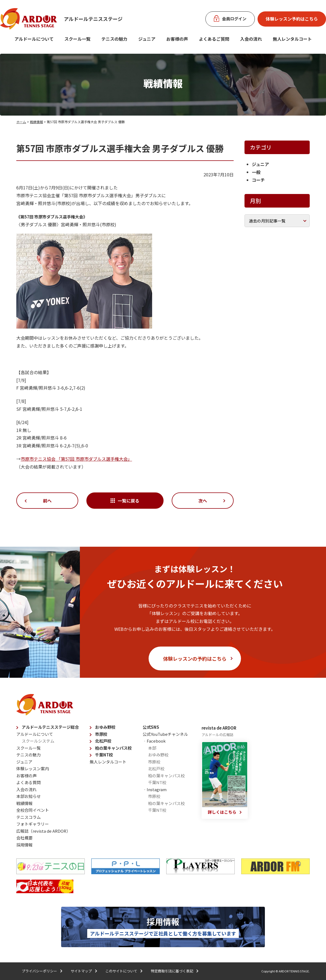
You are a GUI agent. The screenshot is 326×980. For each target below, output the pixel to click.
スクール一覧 (77, 39)
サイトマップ (81, 971)
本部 (152, 748)
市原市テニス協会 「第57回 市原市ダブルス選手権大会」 (76, 459)
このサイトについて (121, 971)
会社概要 (24, 838)
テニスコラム (29, 817)
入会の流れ (251, 39)
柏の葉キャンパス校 (113, 748)
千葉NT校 (104, 755)
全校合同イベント (33, 810)
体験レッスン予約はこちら (292, 19)
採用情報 (24, 845)
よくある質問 (29, 782)
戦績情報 (36, 122)
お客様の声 (177, 39)
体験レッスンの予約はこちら (195, 658)
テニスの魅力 (114, 39)
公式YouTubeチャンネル (165, 734)
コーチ (258, 180)
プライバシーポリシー (39, 971)
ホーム (21, 122)
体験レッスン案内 (33, 769)
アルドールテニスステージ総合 (50, 727)
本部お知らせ (29, 796)
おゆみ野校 (105, 727)
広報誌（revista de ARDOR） (43, 831)
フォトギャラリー (33, 824)
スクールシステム (38, 741)
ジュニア (147, 39)
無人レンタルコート (108, 762)
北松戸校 (103, 741)
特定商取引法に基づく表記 (172, 971)
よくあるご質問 (214, 39)
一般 (256, 172)
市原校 (101, 734)
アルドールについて (34, 39)
